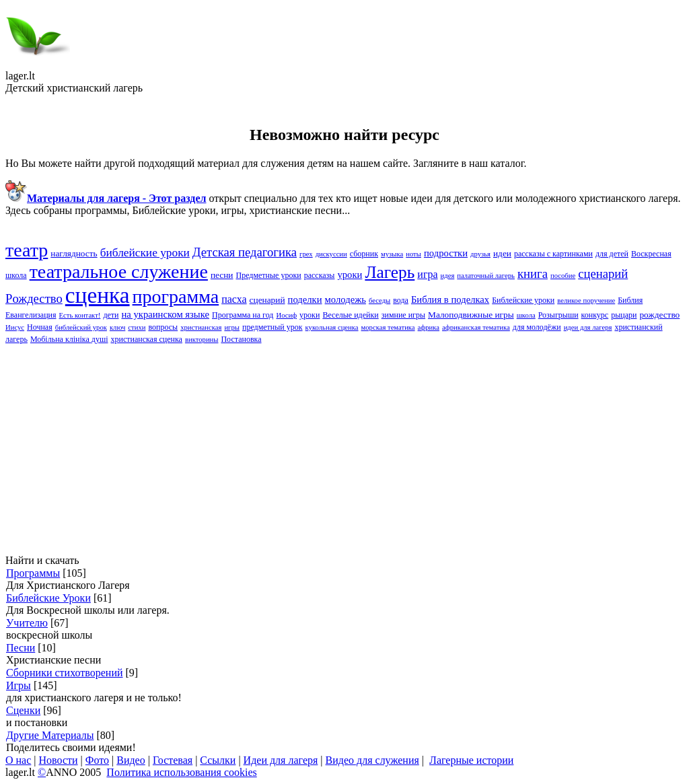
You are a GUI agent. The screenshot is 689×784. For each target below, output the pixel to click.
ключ (117, 327)
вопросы (163, 327)
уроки (310, 315)
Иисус (15, 327)
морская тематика (388, 327)
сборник (364, 254)
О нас (18, 760)
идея (448, 276)
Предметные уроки (268, 275)
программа (176, 296)
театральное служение (119, 272)
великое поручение (586, 300)
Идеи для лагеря (281, 760)
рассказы (320, 275)
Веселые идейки (350, 315)
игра (427, 274)
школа (526, 315)
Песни (21, 648)
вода (401, 300)
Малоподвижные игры (471, 315)
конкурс (595, 315)
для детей (612, 254)
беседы (379, 300)
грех (306, 254)
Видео (131, 760)
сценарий (267, 300)
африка (429, 327)
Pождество (34, 298)
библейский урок (81, 327)
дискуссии (331, 254)
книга (533, 274)
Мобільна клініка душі (69, 339)
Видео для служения (372, 760)
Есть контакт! (80, 315)
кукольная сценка (332, 327)
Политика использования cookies (181, 772)
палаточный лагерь (486, 276)
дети (111, 315)
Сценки (23, 710)
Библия (630, 300)
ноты (413, 254)
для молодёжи (537, 327)
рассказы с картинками (553, 254)
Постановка (241, 339)
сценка (98, 295)
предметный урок (273, 327)
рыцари (624, 315)
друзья (480, 254)
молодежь (346, 299)
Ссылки (218, 760)
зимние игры (403, 315)
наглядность (74, 253)
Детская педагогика (245, 252)
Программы (33, 573)
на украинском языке (165, 314)
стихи (137, 327)
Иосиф (286, 315)
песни (222, 275)
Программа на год (243, 315)
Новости (59, 760)
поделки (305, 299)
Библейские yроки (523, 300)
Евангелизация (31, 315)
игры (232, 327)
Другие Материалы (50, 735)
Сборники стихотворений (65, 673)
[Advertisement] (344, 450)
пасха (234, 299)
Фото (97, 760)
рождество (659, 315)
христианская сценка (146, 339)
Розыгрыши (558, 315)
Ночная (40, 327)
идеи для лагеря (588, 327)
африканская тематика (476, 327)
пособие (563, 276)
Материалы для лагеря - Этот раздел (116, 198)
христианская (201, 327)
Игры (19, 685)
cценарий (603, 274)
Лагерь (390, 272)
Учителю (27, 623)
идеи (502, 253)
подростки (446, 253)
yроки (350, 275)
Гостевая (173, 760)
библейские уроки (145, 253)
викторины (202, 340)
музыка (392, 254)
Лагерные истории (471, 760)
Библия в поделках (450, 299)
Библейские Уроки (48, 598)
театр (27, 250)
